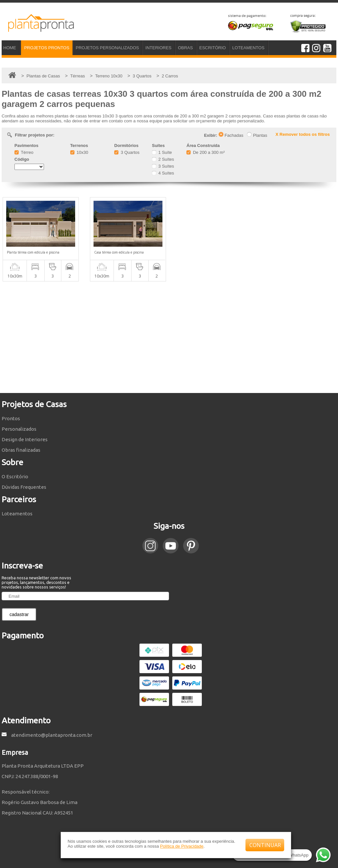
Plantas (257, 135)
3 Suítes (163, 166)
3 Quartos (127, 152)
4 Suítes (163, 173)
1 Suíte (162, 152)
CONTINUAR (265, 845)
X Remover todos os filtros (303, 134)
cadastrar (19, 614)
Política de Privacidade (182, 846)
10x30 (79, 152)
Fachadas (231, 135)
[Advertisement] (169, 337)
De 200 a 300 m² (205, 152)
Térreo (24, 152)
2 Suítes (163, 159)
